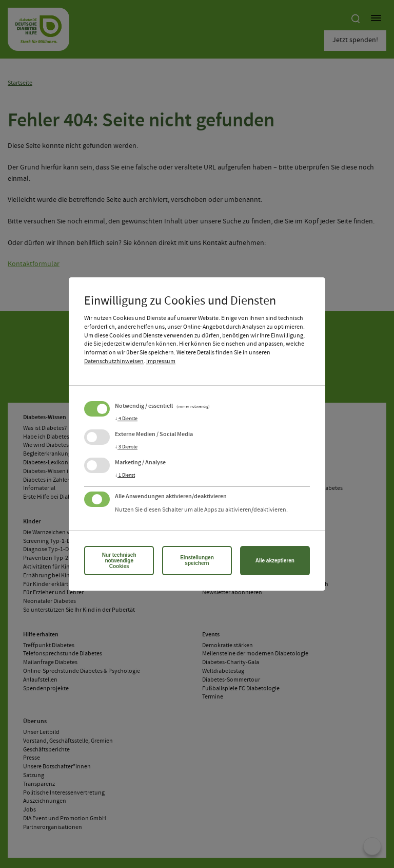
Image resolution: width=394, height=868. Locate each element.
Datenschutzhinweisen (114, 362)
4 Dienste (126, 419)
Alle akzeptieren (275, 561)
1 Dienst (125, 475)
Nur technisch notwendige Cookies (119, 561)
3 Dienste (126, 447)
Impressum (161, 362)
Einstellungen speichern (197, 560)
